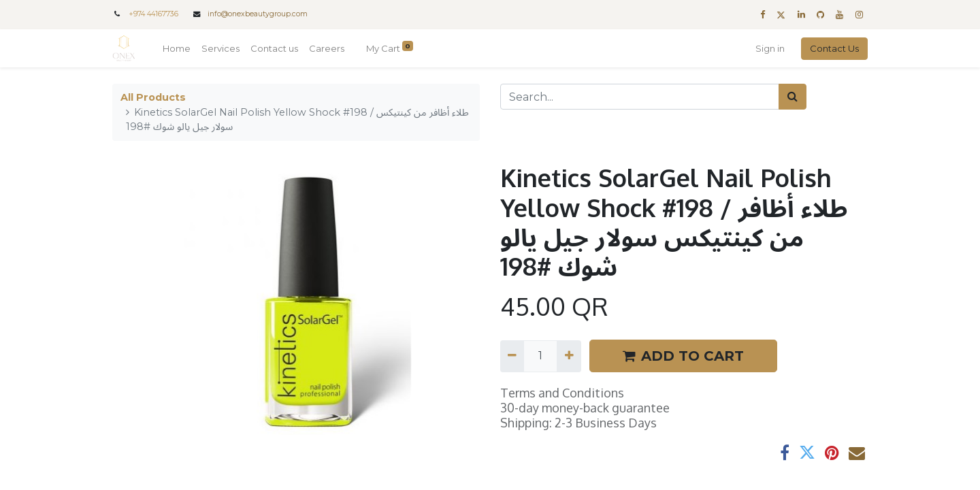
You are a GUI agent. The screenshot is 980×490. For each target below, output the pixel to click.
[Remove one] (512, 356)
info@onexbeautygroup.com (258, 14)
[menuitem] (177, 49)
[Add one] (569, 356)
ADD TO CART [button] (683, 356)
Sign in (770, 48)
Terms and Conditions (562, 393)
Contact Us (834, 48)
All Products (153, 97)
